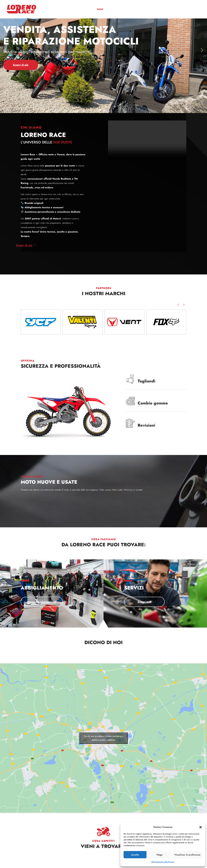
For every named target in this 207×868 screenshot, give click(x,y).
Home (100, 9)
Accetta (135, 855)
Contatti (193, 9)
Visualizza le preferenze (187, 855)
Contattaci (104, 860)
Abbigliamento (142, 9)
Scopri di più (38, 506)
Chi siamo (111, 9)
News (183, 9)
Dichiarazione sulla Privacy (163, 862)
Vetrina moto (125, 9)
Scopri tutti (93, 602)
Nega (160, 855)
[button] (201, 827)
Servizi (156, 9)
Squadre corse (170, 9)
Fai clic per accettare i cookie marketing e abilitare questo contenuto (104, 738)
